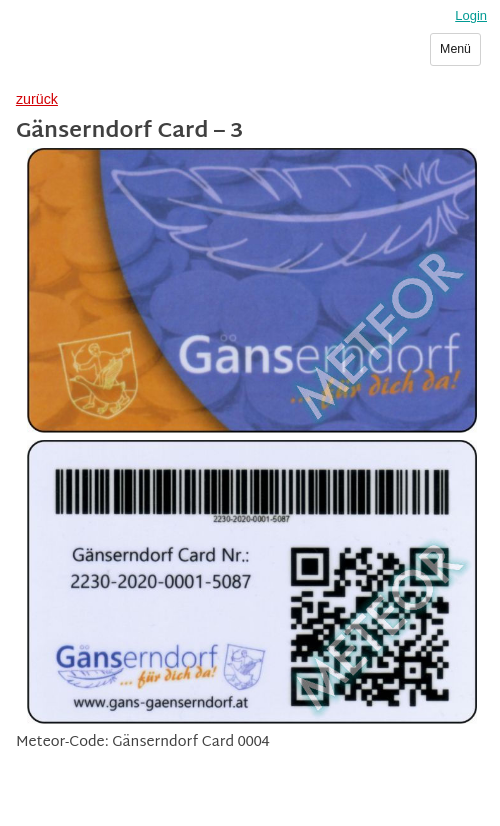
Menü (455, 49)
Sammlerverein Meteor (116, 57)
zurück (37, 99)
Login (471, 15)
